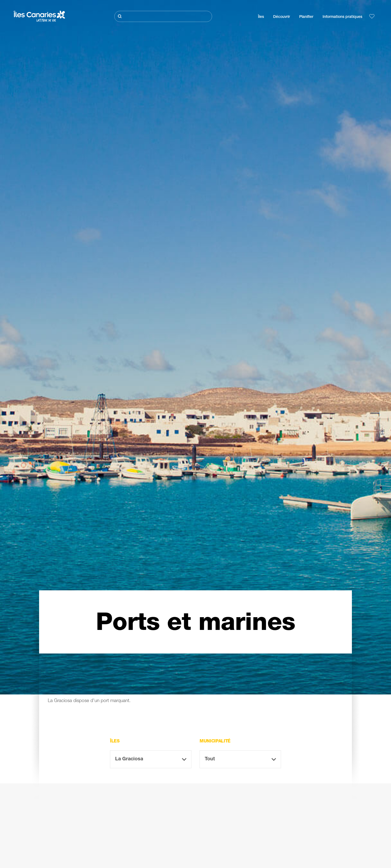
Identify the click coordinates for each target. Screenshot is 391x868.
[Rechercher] (163, 16)
